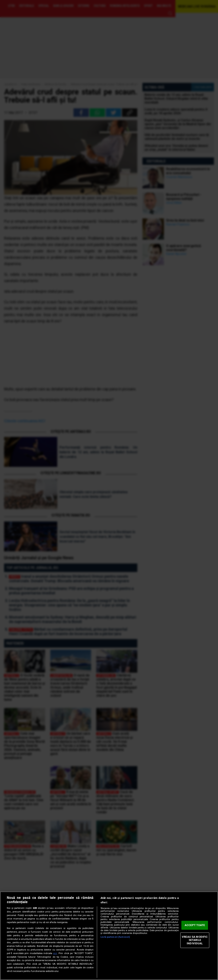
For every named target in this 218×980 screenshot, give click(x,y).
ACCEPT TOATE (195, 925)
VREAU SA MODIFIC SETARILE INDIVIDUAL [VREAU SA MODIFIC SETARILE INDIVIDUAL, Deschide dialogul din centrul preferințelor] (195, 940)
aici (55, 953)
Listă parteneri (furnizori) (115, 937)
